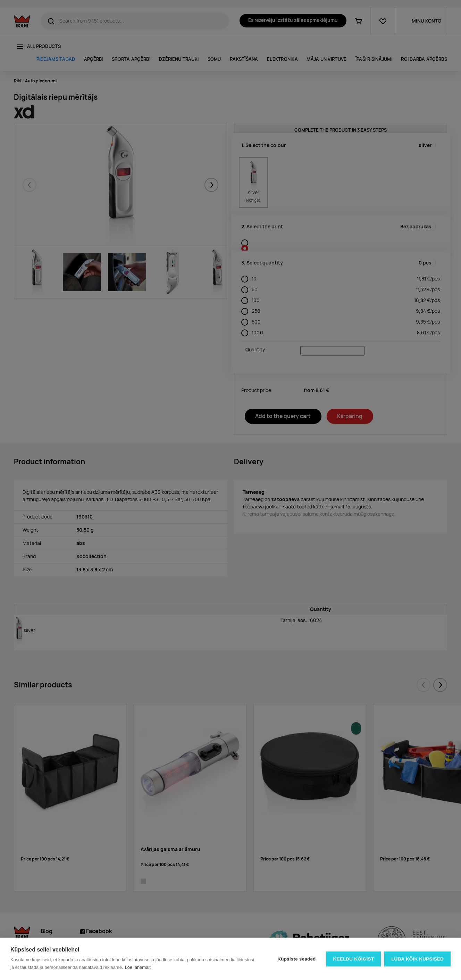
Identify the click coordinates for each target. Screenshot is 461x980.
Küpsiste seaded (296, 959)
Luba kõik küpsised (417, 959)
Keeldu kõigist (354, 959)
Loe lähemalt (137, 967)
